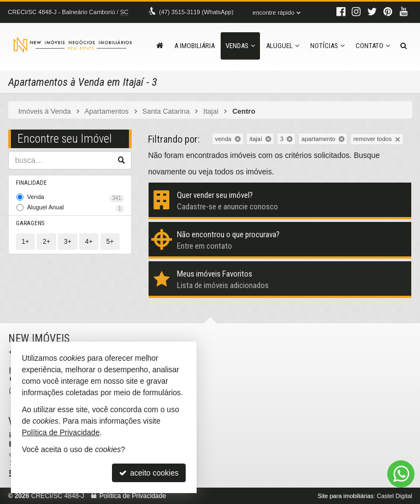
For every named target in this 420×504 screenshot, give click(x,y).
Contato (373, 46)
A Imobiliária (194, 46)
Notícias (327, 46)
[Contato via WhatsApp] (401, 474)
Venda (76, 198)
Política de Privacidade (133, 496)
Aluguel (283, 46)
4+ (89, 242)
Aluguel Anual (76, 208)
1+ (26, 242)
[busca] (404, 46)
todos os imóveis (243, 172)
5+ (110, 242)
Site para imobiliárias (345, 496)
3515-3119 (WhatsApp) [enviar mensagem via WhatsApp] (196, 12)
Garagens (30, 223)
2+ (46, 242)
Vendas (240, 46)
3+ (68, 242)
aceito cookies (149, 473)
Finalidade (31, 183)
